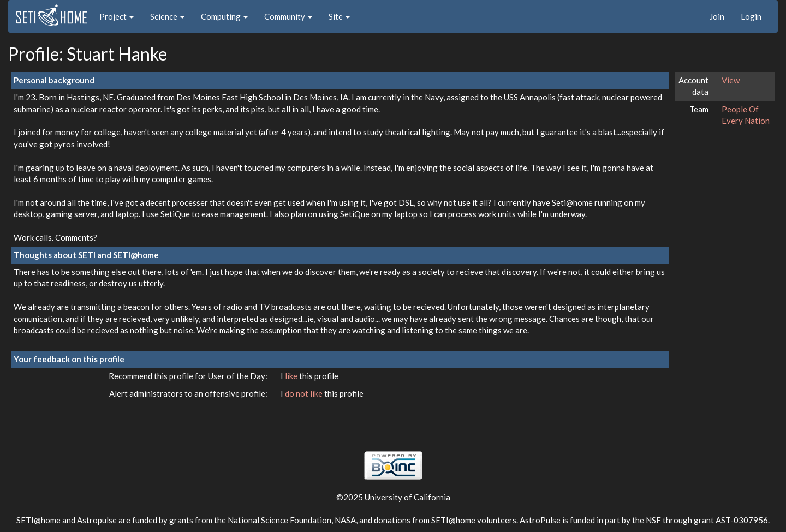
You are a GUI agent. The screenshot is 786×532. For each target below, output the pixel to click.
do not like (305, 393)
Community (288, 16)
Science (167, 16)
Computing (224, 16)
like (292, 376)
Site (339, 16)
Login (751, 16)
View (731, 80)
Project (117, 16)
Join (717, 16)
